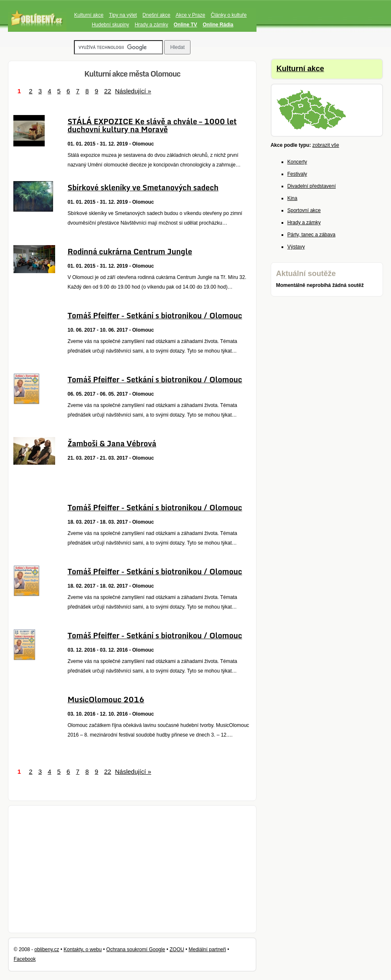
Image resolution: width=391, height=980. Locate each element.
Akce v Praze (190, 15)
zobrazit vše (326, 145)
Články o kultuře (229, 15)
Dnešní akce (156, 15)
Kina (292, 198)
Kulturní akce (89, 15)
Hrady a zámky (151, 25)
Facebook (25, 959)
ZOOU (177, 949)
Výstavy (296, 247)
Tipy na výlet (123, 15)
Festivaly (297, 174)
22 (108, 91)
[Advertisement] (132, 869)
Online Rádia (218, 25)
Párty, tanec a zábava (311, 235)
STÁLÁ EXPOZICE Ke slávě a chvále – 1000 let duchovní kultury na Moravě (152, 125)
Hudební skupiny (110, 25)
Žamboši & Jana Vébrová (112, 443)
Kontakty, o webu (83, 949)
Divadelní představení (312, 186)
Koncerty (297, 162)
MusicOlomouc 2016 (106, 699)
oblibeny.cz (47, 949)
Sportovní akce (304, 210)
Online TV (185, 25)
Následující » (133, 91)
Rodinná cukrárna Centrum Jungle (130, 251)
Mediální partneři (207, 949)
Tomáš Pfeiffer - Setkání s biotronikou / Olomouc (155, 315)
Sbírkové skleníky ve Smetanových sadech (143, 187)
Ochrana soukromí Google (136, 949)
